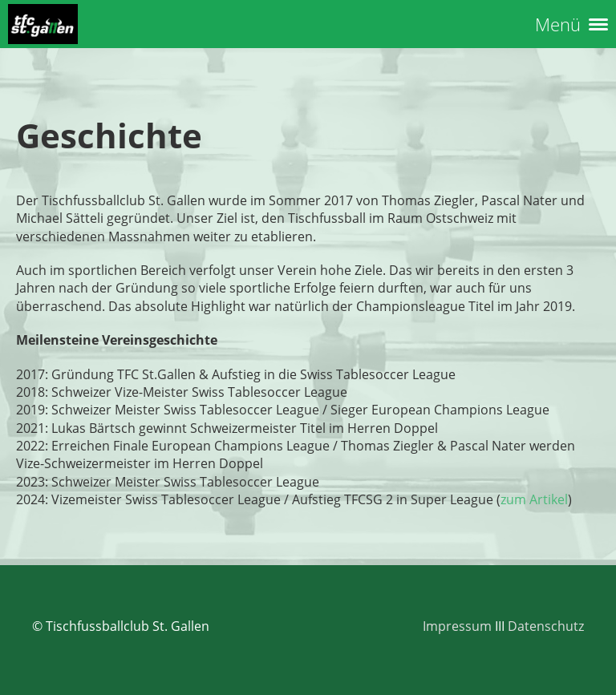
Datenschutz (546, 626)
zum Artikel (534, 499)
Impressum (457, 626)
